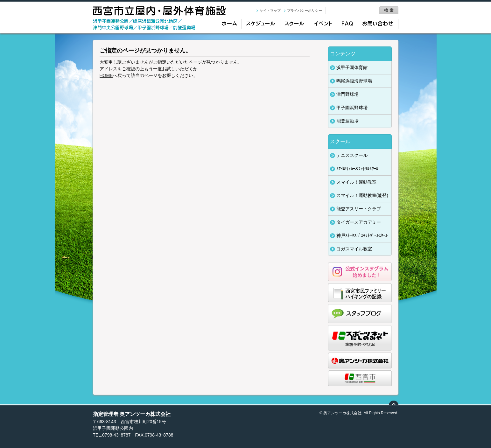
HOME (106, 75)
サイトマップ (270, 10)
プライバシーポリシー (305, 10)
